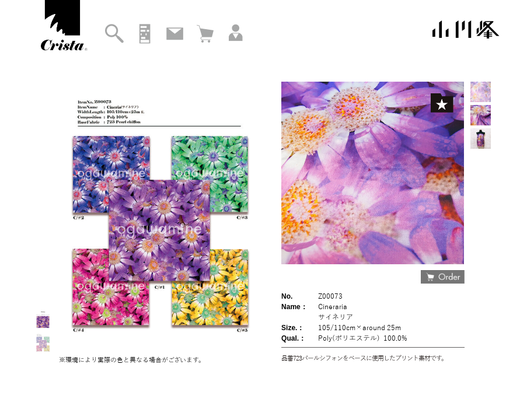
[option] (481, 92)
